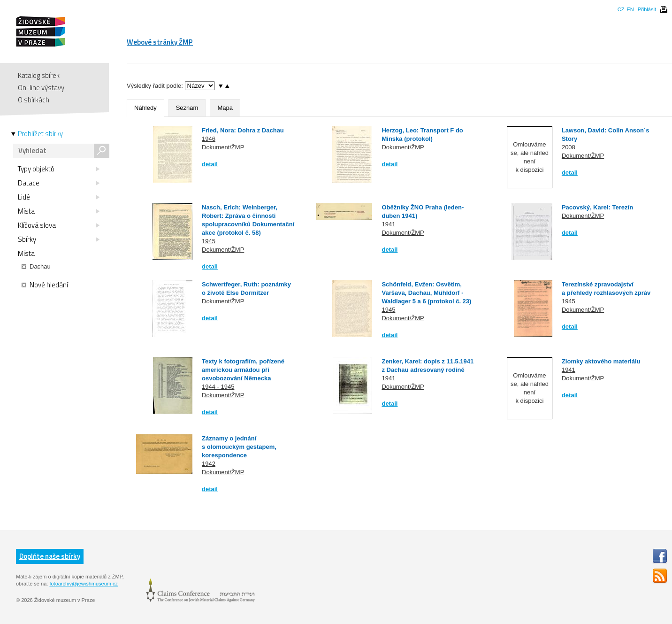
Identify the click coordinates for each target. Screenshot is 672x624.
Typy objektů (59, 169)
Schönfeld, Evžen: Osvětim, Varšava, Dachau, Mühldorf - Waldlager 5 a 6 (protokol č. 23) (426, 293)
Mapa (225, 108)
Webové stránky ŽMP (160, 42)
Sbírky (59, 239)
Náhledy (145, 108)
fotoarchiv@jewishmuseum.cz (84, 584)
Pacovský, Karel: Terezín (597, 207)
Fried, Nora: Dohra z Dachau (243, 130)
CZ (621, 9)
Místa (59, 211)
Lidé (59, 197)
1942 (209, 464)
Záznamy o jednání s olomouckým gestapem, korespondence (239, 447)
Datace (59, 183)
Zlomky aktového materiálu (601, 361)
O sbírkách (34, 100)
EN (630, 9)
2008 (569, 147)
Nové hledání (45, 285)
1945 (209, 241)
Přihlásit (647, 9)
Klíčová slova (59, 225)
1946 (209, 139)
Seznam (187, 108)
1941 (388, 224)
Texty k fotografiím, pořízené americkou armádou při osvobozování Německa (243, 370)
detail (210, 164)
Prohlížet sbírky (40, 134)
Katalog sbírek (39, 75)
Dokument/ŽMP (223, 147)
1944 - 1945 (218, 387)
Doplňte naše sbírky (50, 556)
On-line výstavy (41, 88)
